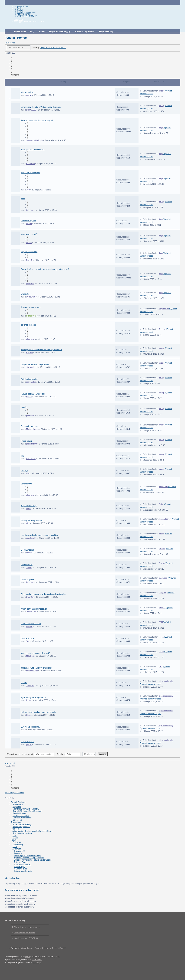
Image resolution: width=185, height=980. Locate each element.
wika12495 (31, 297)
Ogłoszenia (17, 820)
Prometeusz (31, 316)
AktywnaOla (164, 309)
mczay (29, 95)
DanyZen (30, 597)
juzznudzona (31, 444)
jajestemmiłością (166, 681)
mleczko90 (163, 487)
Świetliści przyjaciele (29, 379)
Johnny (29, 568)
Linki (15, 836)
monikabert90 (32, 671)
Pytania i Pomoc (16, 38)
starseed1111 (32, 367)
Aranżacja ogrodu (28, 221)
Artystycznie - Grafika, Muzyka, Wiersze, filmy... (33, 831)
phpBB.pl (37, 962)
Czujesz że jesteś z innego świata (35, 364)
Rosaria (162, 329)
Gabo (28, 509)
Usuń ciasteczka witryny (25, 933)
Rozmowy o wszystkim (22, 833)
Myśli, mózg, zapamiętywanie (33, 697)
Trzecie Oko (31, 612)
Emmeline (30, 164)
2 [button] (12, 61)
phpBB (27, 957)
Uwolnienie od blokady (30, 727)
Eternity (29, 353)
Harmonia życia (21, 869)
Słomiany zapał (27, 550)
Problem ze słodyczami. (31, 307)
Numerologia (20, 867)
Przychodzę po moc (29, 426)
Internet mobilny (28, 92)
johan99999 (31, 110)
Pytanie (24, 683)
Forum (14, 840)
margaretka (31, 382)
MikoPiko (30, 656)
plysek (29, 745)
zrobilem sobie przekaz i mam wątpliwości (38, 712)
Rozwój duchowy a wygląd (32, 520)
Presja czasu (26, 441)
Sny (22, 456)
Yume (29, 641)
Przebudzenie (27, 565)
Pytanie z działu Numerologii (33, 394)
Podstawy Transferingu (22, 824)
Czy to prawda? (27, 742)
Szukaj (36, 47)
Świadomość (18, 804)
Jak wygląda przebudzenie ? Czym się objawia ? (41, 350)
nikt (28, 523)
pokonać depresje (28, 325)
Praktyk (162, 563)
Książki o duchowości (22, 818)
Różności (15, 829)
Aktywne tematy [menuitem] (22, 14)
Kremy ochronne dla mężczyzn (34, 609)
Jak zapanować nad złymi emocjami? (36, 668)
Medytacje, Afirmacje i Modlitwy (26, 809)
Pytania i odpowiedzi (21, 827)
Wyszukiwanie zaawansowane (53, 48)
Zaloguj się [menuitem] (19, 20)
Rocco (29, 715)
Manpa (29, 553)
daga (161, 127)
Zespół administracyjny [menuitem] (25, 16)
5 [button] (12, 69)
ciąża (23, 199)
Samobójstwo (26, 484)
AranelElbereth (165, 519)
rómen (29, 397)
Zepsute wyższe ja (29, 506)
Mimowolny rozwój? (29, 234)
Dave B (29, 260)
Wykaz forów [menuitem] (21, 6)
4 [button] (12, 66)
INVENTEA (37, 960)
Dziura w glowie (27, 579)
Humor (15, 838)
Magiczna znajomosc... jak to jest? (35, 653)
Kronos (29, 700)
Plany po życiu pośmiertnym (33, 149)
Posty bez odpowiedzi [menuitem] (25, 12)
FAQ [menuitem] (18, 8)
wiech (29, 473)
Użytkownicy (18, 844)
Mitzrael (162, 549)
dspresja (24, 470)
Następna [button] (15, 75)
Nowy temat (10, 43)
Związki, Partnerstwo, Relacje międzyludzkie (33, 860)
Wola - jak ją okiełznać (30, 173)
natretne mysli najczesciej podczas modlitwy (39, 535)
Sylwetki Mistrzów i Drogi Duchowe (27, 811)
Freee (161, 637)
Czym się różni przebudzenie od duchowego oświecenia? (45, 269)
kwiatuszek (31, 210)
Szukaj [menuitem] (18, 10)
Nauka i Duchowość (21, 816)
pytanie (24, 407)
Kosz (15, 847)
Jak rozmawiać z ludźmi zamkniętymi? (37, 120)
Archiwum (17, 849)
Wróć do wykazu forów (14, 793)
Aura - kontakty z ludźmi (31, 624)
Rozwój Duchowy (18, 802)
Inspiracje (17, 807)
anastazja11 (31, 538)
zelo (160, 666)
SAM (161, 622)
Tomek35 (30, 686)
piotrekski (30, 284)
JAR (28, 190)
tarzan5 (162, 608)
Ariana (29, 243)
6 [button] (12, 72)
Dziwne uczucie (27, 638)
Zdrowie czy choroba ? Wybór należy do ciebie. (41, 107)
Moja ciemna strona (29, 252)
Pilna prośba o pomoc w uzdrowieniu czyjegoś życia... (43, 594)
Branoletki (25, 294)
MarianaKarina (32, 429)
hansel (161, 534)
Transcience (16, 822)
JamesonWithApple (34, 140)
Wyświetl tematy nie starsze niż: (31, 754)
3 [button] (12, 63)
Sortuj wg (69, 754)
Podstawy (17, 842)
